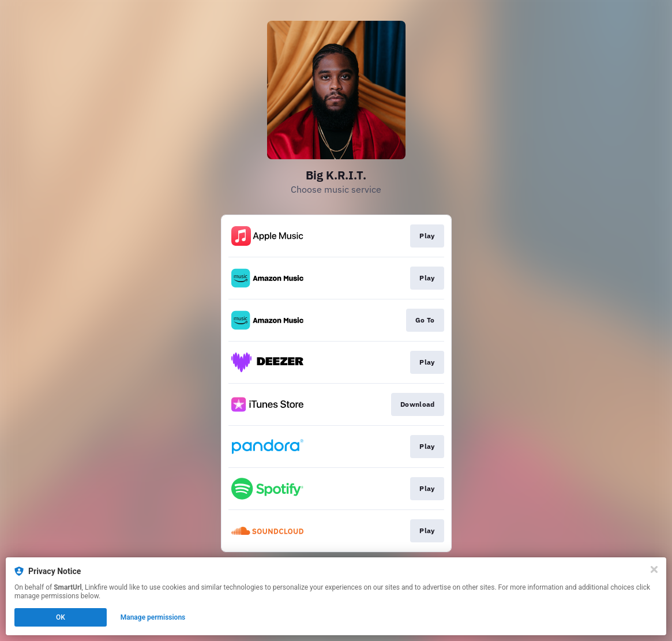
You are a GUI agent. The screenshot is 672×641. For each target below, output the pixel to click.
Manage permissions (153, 617)
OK (61, 617)
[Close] (654, 569)
